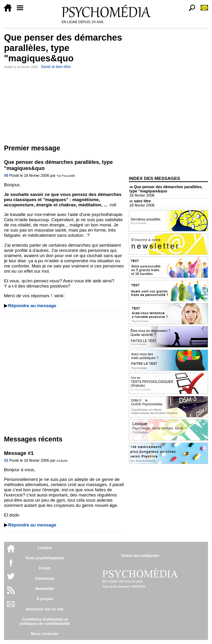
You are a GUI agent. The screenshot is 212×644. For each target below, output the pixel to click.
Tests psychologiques (45, 558)
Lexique (45, 548)
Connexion (45, 578)
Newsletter (45, 589)
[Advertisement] (64, 106)
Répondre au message (32, 306)
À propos (45, 599)
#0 (6, 176)
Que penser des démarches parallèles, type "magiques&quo (166, 189)
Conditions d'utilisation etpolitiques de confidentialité (45, 621)
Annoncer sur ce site (45, 609)
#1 (6, 460)
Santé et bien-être (56, 67)
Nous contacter (45, 634)
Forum (45, 568)
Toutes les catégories (140, 556)
